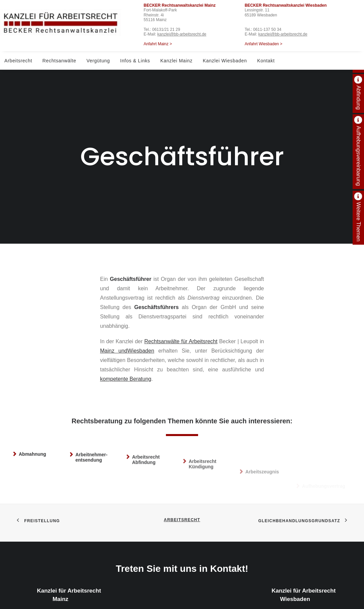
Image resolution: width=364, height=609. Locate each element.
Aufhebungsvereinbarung (358, 156)
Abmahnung (33, 430)
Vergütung (98, 61)
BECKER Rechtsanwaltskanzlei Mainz (180, 5)
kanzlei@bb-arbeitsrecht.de (182, 34)
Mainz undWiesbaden (127, 320)
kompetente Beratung (126, 348)
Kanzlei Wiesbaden (225, 61)
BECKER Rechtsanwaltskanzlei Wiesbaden (286, 5)
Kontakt (266, 61)
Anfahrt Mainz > (158, 44)
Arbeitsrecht (18, 61)
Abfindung (358, 98)
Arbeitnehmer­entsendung (92, 438)
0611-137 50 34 (267, 29)
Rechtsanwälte (59, 61)
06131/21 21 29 (166, 29)
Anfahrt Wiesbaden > (263, 44)
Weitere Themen (358, 222)
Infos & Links (135, 61)
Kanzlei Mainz (176, 61)
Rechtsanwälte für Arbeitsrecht (181, 310)
